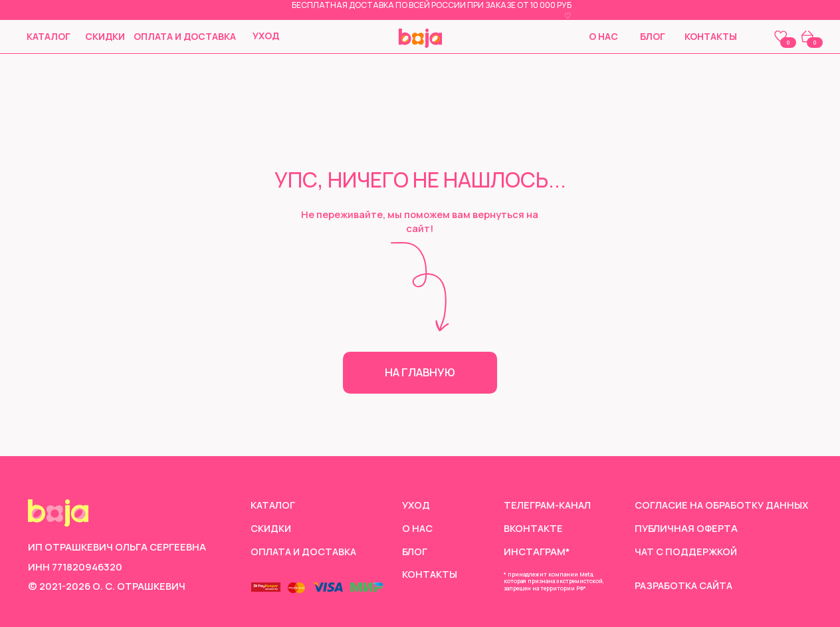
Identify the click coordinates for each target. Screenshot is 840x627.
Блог (653, 36)
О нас (603, 36)
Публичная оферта (686, 528)
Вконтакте (534, 528)
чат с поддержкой (687, 551)
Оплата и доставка (185, 36)
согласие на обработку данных (723, 505)
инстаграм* (537, 551)
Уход (266, 36)
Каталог (49, 36)
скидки (105, 36)
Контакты (711, 36)
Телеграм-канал (548, 505)
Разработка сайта (685, 585)
